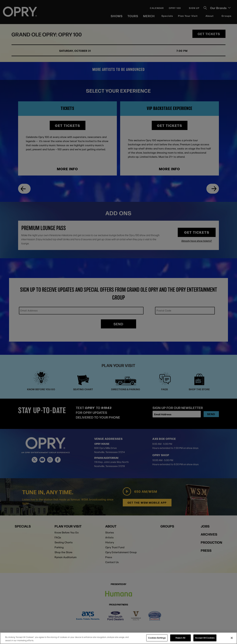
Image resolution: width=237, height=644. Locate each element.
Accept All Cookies (205, 638)
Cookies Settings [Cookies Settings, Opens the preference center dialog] (157, 638)
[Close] (232, 638)
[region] (118, 638)
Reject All (180, 638)
